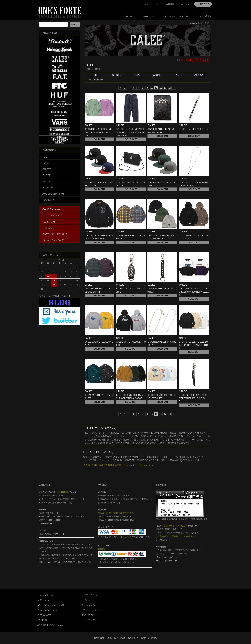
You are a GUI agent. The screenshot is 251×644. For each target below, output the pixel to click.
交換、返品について (48, 610)
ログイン (185, 4)
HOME (129, 16)
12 (161, 88)
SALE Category (51, 209)
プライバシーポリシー (93, 610)
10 (152, 88)
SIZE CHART (44, 615)
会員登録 (170, 4)
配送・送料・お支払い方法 (51, 605)
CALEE (99, 69)
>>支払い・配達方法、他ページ (169, 561)
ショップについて (187, 16)
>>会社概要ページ (46, 524)
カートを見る (88, 605)
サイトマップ (88, 620)
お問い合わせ (206, 16)
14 (170, 88)
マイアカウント (152, 4)
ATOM (91, 615)
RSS (84, 615)
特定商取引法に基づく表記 (51, 625)
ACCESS (42, 620)
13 (165, 88)
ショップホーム (45, 595)
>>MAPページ (59, 534)
